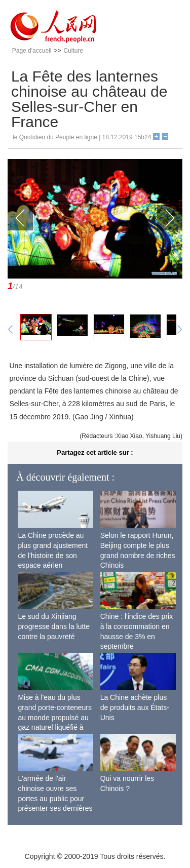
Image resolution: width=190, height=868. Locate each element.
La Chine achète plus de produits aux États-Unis (135, 707)
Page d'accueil (32, 51)
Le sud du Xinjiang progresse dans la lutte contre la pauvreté (54, 626)
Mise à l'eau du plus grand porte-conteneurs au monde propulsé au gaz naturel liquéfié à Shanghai (55, 717)
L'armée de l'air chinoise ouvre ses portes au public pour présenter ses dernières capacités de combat (55, 798)
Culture (73, 51)
